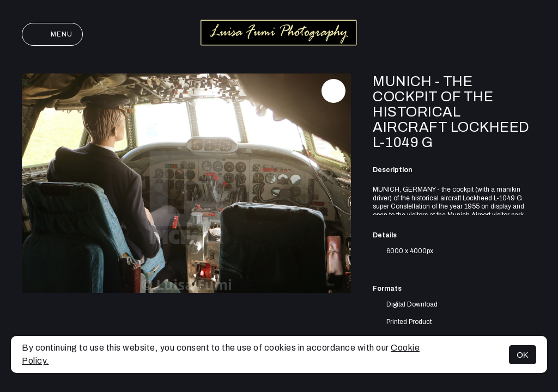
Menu (52, 34)
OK (523, 355)
